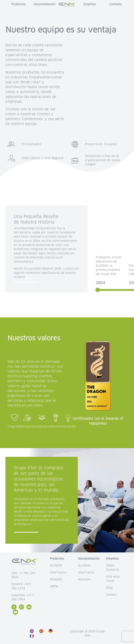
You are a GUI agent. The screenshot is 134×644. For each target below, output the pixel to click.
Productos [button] (18, 4)
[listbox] (46, 634)
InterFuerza (58, 572)
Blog (109, 588)
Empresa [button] (89, 4)
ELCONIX (56, 566)
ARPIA (54, 586)
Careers (111, 595)
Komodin (56, 579)
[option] (33, 631)
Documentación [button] (45, 4)
